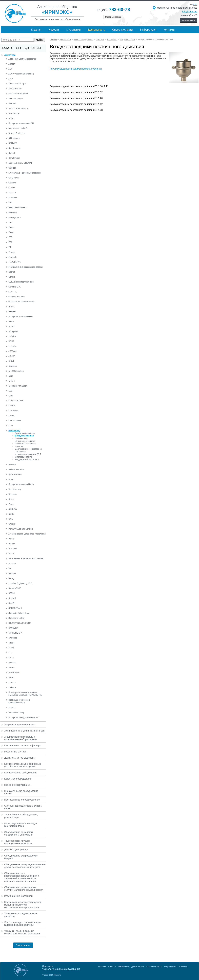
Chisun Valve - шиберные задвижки (24, 173)
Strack (11, 643)
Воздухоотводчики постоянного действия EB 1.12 (76, 92)
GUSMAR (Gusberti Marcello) (21, 302)
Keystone (13, 366)
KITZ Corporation (16, 371)
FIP (10, 247)
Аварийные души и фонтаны (20, 725)
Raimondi (13, 549)
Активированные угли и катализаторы (25, 731)
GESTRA (12, 292)
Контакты (169, 30)
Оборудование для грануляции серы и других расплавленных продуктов (25, 866)
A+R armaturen (15, 89)
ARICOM (12, 104)
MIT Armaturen (15, 474)
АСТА (11, 118)
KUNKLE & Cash (16, 401)
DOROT (12, 708)
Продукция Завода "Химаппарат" (24, 717)
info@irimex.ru (190, 12)
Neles (11, 499)
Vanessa (12, 663)
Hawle (11, 307)
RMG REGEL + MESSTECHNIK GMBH (26, 559)
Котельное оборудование (18, 779)
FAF (10, 222)
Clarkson (12, 168)
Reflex (11, 554)
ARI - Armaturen (16, 99)
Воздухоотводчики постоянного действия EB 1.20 (76, 98)
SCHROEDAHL (15, 608)
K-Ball (11, 361)
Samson (12, 573)
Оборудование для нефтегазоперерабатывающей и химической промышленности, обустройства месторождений (22, 877)
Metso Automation (16, 469)
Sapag (11, 578)
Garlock (12, 277)
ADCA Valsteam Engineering (21, 74)
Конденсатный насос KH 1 (27, 460)
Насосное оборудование (17, 785)
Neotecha (13, 494)
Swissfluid (13, 638)
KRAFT (12, 381)
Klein (11, 376)
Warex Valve (14, 673)
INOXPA (12, 336)
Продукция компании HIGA (21, 317)
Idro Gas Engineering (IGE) (20, 583)
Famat (11, 227)
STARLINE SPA (15, 633)
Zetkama (12, 687)
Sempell (12, 598)
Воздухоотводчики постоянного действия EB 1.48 (76, 110)
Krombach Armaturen (18, 386)
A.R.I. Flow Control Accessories (22, 59)
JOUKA (12, 356)
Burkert (12, 153)
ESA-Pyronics (15, 217)
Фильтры (19, 446)
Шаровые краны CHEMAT (20, 163)
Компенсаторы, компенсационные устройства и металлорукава (23, 765)
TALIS (11, 658)
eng (195, 5)
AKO (10, 79)
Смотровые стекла (24, 457)
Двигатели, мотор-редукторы (20, 758)
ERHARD (13, 213)
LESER (12, 406)
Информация (148, 30)
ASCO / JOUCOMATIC (19, 108)
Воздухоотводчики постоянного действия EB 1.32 (76, 104)
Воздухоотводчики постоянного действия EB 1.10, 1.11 (79, 86)
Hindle (11, 321)
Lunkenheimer (15, 421)
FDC (10, 242)
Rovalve (12, 564)
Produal (12, 544)
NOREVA (13, 509)
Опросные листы (123, 30)
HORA (11, 341)
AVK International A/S (18, 128)
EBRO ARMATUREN (18, 208)
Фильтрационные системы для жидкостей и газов (21, 825)
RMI (10, 569)
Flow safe (13, 257)
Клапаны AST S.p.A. (18, 84)
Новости (54, 30)
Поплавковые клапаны (25, 444)
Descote (12, 193)
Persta (11, 539)
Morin (11, 479)
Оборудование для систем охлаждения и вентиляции (19, 833)
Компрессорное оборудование (21, 773)
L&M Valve (13, 411)
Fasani (11, 232)
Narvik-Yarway (15, 489)
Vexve (11, 668)
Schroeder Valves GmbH (19, 613)
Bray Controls (14, 148)
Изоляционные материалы (19, 896)
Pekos (11, 504)
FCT (10, 237)
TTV (10, 653)
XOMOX (12, 682)
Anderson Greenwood (18, 94)
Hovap (11, 326)
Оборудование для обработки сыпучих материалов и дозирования (24, 889)
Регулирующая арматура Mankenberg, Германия (76, 69)
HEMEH (12, 312)
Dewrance (13, 198)
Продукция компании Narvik (21, 484)
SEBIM (11, 593)
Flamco (12, 252)
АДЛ (10, 69)
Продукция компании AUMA (21, 123)
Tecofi (11, 648)
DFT (10, 203)
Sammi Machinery (16, 713)
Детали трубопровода (16, 850)
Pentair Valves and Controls (21, 529)
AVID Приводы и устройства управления (27, 534)
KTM (10, 396)
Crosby (12, 188)
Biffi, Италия (14, 138)
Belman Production (17, 133)
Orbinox (12, 524)
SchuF (11, 603)
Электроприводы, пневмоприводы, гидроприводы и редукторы (23, 924)
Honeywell (13, 331)
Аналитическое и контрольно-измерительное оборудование (20, 738)
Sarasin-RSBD (15, 588)
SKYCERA (13, 628)
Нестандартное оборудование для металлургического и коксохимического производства (23, 905)
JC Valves (13, 351)
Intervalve (13, 346)
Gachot (12, 272)
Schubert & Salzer (16, 618)
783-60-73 (113, 9)
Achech (12, 64)
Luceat (11, 416)
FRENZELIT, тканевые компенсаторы (26, 267)
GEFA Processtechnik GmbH (21, 282)
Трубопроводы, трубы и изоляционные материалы (18, 842)
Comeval (12, 183)
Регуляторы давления (25, 433)
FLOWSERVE (15, 262)
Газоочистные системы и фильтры (23, 746)
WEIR (11, 677)
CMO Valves (14, 178)
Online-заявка (189, 20)
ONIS (11, 519)
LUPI (11, 426)
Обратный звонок (113, 17)
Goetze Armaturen (16, 297)
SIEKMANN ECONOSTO (20, 623)
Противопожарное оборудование (22, 800)
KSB (10, 391)
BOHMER (13, 143)
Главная (36, 30)
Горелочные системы (16, 752)
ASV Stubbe (14, 113)
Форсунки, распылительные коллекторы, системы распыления (23, 932)
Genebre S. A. (15, 287)
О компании (73, 30)
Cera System (14, 158)
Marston (12, 464)
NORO (11, 514)
